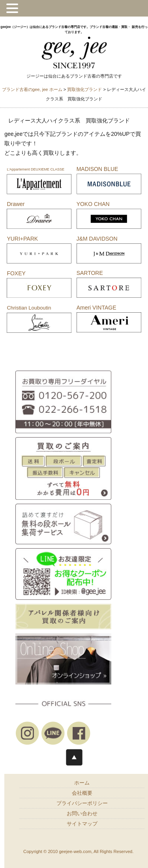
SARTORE (90, 273)
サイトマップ (82, 824)
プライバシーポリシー (82, 803)
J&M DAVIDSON (97, 239)
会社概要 (82, 793)
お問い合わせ (82, 814)
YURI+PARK (22, 239)
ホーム (82, 783)
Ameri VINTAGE (96, 308)
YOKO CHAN (93, 204)
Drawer (16, 204)
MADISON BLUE (97, 169)
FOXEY (16, 273)
